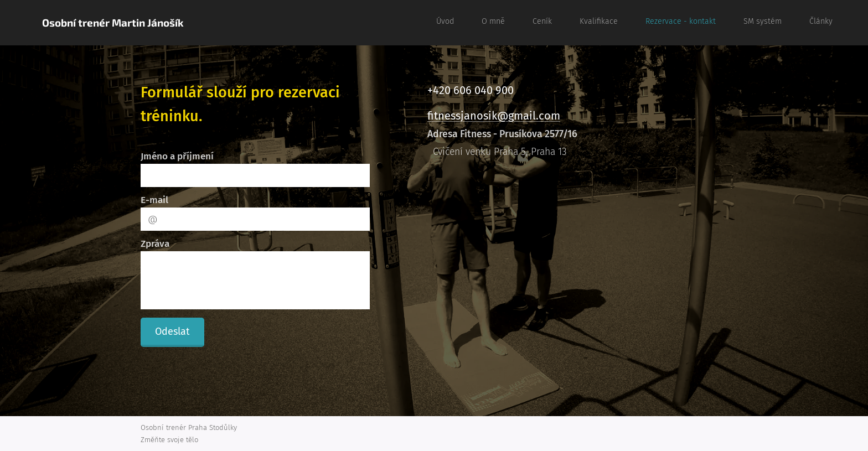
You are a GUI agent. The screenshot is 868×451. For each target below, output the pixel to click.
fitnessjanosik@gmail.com (494, 116)
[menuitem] (672, 23)
